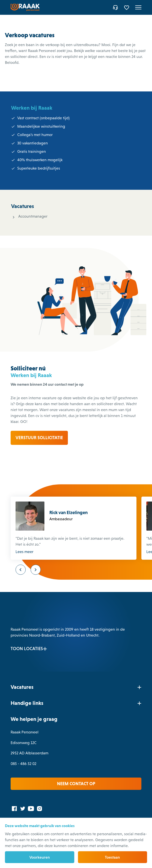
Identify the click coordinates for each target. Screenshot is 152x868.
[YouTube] (32, 807)
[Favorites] (127, 7)
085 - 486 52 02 (24, 763)
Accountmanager (33, 216)
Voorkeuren (40, 857)
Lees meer (25, 551)
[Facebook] (15, 807)
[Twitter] (23, 807)
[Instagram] (40, 807)
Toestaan (112, 857)
